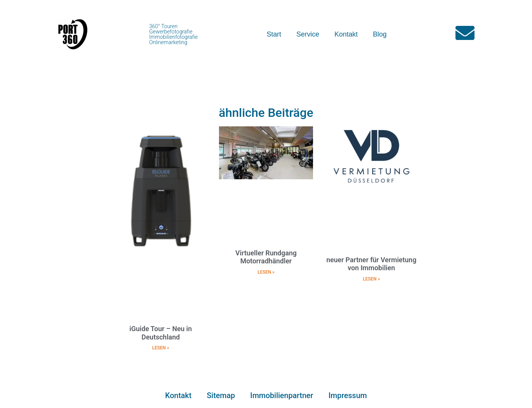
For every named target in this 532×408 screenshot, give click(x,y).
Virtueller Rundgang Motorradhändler (266, 257)
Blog (380, 34)
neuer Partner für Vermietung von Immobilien (371, 264)
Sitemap (221, 395)
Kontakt (346, 34)
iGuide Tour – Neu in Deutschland (161, 333)
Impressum (347, 395)
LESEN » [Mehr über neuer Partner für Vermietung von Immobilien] (371, 279)
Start (274, 34)
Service (308, 34)
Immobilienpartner (282, 395)
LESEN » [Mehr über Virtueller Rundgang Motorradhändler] (266, 272)
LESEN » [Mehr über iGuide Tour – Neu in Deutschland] (161, 348)
